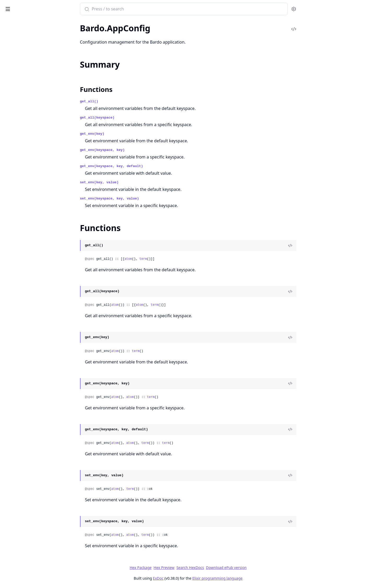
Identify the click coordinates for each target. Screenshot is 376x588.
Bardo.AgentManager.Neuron (30, 435)
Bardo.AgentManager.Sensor (30, 442)
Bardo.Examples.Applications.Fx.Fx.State (37, 71)
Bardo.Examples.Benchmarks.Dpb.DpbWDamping (37, 121)
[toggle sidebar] (71, 8)
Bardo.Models (16, 396)
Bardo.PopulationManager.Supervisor (37, 255)
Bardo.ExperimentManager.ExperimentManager (37, 142)
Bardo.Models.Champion (26, 170)
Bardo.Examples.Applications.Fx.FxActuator (37, 78)
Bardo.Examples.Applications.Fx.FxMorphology (37, 86)
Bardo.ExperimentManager (28, 389)
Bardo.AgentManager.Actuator (31, 421)
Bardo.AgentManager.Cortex (30, 428)
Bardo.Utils (14, 571)
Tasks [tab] (57, 22)
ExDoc (197, 578)
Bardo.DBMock (17, 539)
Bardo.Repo (14, 269)
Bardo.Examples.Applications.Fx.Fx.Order (37, 57)
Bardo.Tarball (15, 325)
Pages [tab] (9, 22)
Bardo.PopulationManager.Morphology (37, 482)
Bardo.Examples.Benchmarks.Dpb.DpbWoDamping (37, 128)
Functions (18, 373)
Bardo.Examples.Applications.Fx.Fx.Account (37, 50)
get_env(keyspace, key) (142, 150)
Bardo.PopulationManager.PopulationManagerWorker (37, 241)
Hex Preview (203, 568)
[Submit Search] (125, 9)
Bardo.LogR (14, 163)
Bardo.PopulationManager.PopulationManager (37, 219)
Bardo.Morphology (21, 177)
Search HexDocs (229, 568)
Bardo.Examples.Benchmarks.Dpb (34, 507)
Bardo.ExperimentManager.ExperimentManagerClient (37, 149)
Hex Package (180, 568)
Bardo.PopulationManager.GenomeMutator (37, 468)
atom (167, 259)
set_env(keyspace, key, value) (149, 199)
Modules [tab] (31, 22)
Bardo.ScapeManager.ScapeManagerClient (37, 290)
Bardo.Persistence (20, 184)
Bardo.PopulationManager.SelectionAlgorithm (37, 489)
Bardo (11, 6)
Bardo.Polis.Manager (22, 198)
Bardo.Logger (16, 564)
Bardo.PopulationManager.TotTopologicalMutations (37, 262)
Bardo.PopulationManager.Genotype (37, 475)
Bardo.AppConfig (19, 357)
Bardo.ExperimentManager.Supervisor (37, 156)
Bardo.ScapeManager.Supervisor (33, 318)
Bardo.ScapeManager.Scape (28, 276)
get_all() (128, 101)
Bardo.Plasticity (18, 191)
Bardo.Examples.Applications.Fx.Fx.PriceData (37, 64)
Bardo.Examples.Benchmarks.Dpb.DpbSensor (37, 114)
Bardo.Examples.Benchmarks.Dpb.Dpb (37, 100)
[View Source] (329, 245)
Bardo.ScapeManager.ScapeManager (36, 283)
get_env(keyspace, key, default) (151, 166)
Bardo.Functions (19, 557)
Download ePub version (265, 568)
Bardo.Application (20, 382)
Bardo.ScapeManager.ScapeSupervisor (37, 297)
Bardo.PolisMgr (18, 403)
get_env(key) (131, 134)
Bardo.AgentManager (23, 350)
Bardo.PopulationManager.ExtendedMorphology (37, 212)
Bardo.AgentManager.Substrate (32, 449)
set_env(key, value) (138, 182)
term (182, 259)
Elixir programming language (256, 578)
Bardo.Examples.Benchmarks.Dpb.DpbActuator (37, 107)
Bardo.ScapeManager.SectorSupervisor (37, 311)
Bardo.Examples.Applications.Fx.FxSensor (37, 93)
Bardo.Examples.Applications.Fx (33, 36)
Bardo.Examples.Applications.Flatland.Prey (37, 29)
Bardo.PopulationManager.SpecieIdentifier (37, 248)
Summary (18, 366)
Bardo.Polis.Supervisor (24, 205)
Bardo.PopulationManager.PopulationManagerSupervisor (37, 234)
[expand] (73, 30)
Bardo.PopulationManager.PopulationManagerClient (37, 227)
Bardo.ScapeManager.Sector (29, 304)
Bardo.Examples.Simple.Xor (28, 514)
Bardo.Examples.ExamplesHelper (33, 135)
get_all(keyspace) (136, 118)
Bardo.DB (12, 532)
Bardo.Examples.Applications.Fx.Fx (35, 43)
